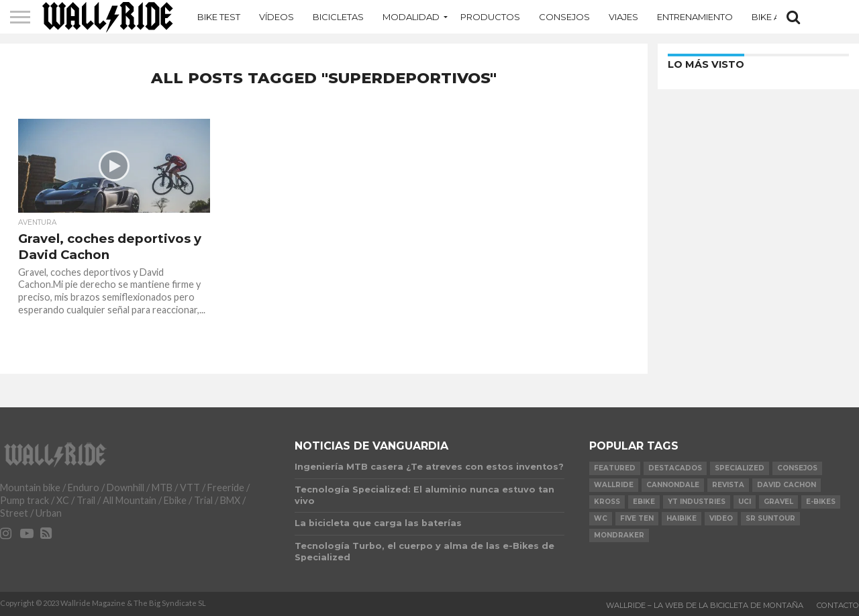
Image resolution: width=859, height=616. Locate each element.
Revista (728, 485)
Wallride (614, 485)
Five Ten (637, 518)
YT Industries (697, 502)
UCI (745, 502)
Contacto (838, 605)
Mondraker (619, 535)
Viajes (623, 17)
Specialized (740, 468)
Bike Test (219, 17)
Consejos (564, 17)
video (721, 518)
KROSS (607, 502)
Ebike (644, 502)
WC (601, 518)
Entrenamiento (695, 17)
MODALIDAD (411, 17)
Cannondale (673, 485)
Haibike (681, 518)
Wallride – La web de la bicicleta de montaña (705, 605)
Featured (615, 468)
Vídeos (276, 17)
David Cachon (787, 485)
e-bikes (821, 502)
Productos (490, 17)
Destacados (675, 468)
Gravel (778, 502)
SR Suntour (770, 518)
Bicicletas (338, 17)
